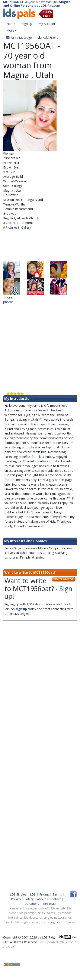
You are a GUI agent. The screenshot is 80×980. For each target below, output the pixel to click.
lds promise (28, 913)
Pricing (44, 894)
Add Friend (48, 38)
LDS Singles (18, 894)
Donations (32, 904)
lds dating (48, 922)
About (41, 899)
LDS (33, 894)
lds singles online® (36, 908)
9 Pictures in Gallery (17, 227)
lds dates (31, 917)
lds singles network (52, 917)
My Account (47, 24)
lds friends (64, 913)
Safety (29, 899)
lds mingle (58, 908)
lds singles (23, 922)
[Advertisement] (40, 245)
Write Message (19, 38)
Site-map (49, 904)
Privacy (16, 899)
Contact (55, 899)
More (10, 30)
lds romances (66, 922)
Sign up (27, 24)
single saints (46, 913)
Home (11, 24)
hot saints (15, 917)
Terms (57, 894)
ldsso (35, 922)
